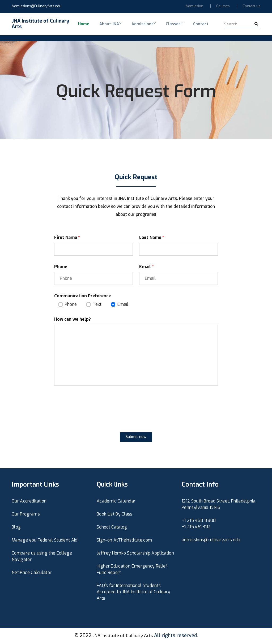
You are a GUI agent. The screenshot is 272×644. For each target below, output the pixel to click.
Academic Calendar (116, 502)
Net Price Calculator (32, 574)
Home (81, 27)
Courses (223, 6)
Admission (194, 6)
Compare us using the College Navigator (42, 557)
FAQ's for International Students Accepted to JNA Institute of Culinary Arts (133, 593)
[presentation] (95, 415)
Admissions (135, 27)
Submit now (136, 438)
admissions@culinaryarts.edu (211, 541)
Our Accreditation (29, 502)
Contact (185, 27)
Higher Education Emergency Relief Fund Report (132, 570)
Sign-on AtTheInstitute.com (124, 541)
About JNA (104, 27)
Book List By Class (115, 515)
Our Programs (26, 515)
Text (97, 305)
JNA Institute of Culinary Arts (123, 637)
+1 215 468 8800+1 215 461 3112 (199, 525)
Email (123, 305)
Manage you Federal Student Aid (45, 541)
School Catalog (112, 528)
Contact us (252, 6)
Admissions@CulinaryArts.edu (37, 6)
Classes (163, 27)
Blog (16, 528)
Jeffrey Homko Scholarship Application (135, 554)
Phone (71, 305)
